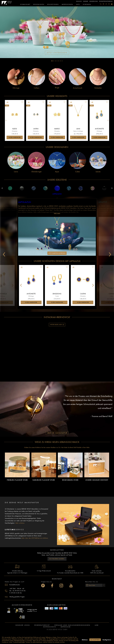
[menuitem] (101, 4)
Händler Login (23, 625)
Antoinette (99, 129)
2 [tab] (54, 61)
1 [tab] (52, 61)
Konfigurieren (107, 640)
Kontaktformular (15, 585)
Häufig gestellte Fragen (17, 597)
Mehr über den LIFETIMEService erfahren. (35, 538)
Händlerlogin (94, 1)
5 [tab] (59, 61)
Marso (57, 129)
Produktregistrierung (106, 1)
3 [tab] (55, 61)
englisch (79, 1)
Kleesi (15, 129)
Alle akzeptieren (95, 640)
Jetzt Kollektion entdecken (57, 253)
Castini (83, 294)
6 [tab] (60, 61)
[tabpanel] (57, 32)
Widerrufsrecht (42, 625)
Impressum (66, 627)
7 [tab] (62, 61)
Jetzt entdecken (57, 53)
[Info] (78, 5)
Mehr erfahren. (20, 523)
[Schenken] (87, 5)
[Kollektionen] (53, 5)
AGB (97, 625)
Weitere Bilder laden (57, 324)
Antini (36, 129)
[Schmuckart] (25, 5)
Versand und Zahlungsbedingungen (72, 625)
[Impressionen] (67, 5)
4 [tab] (57, 61)
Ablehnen (85, 640)
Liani (78, 129)
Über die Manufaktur (57, 433)
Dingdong (57, 294)
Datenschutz (50, 627)
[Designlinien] (39, 5)
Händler (86, 1)
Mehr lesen (57, 213)
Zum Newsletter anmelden (57, 559)
